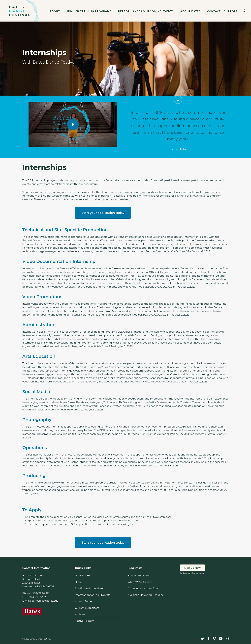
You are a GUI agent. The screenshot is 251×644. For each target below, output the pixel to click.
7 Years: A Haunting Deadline (145, 595)
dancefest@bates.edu (45, 601)
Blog (78, 582)
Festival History (84, 621)
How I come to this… (140, 576)
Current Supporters (87, 608)
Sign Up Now (192, 568)
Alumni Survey (84, 601)
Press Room (82, 576)
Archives (80, 614)
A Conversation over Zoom (144, 588)
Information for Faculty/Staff (92, 595)
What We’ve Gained (140, 582)
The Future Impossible (89, 588)
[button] (103, 213)
